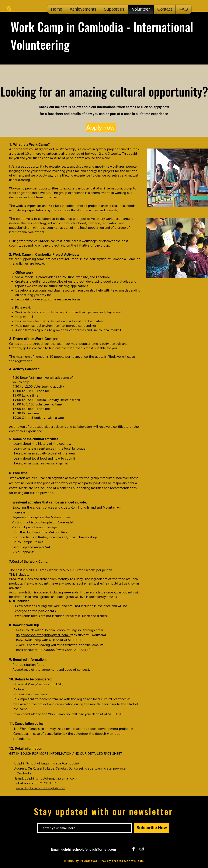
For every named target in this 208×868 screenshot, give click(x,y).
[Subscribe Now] (152, 828)
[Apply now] (101, 128)
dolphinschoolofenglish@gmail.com (51, 778)
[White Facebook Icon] (134, 849)
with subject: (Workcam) (88, 635)
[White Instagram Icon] (142, 849)
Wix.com (137, 861)
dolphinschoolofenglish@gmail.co (41, 635)
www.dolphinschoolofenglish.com (41, 788)
